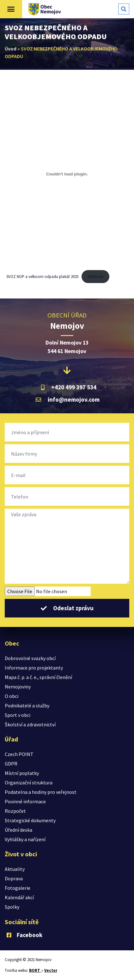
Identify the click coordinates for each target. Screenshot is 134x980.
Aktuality (15, 869)
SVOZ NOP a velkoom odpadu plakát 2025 (42, 276)
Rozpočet (15, 811)
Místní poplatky (22, 773)
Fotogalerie (18, 888)
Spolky (12, 907)
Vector (51, 970)
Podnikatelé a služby (27, 705)
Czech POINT (19, 754)
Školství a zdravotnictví (30, 724)
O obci (12, 696)
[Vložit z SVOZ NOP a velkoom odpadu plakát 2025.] (67, 174)
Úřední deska (18, 830)
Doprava (14, 878)
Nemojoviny (18, 687)
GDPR (11, 764)
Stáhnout (95, 276)
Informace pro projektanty (34, 668)
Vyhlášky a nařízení (25, 839)
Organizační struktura (29, 782)
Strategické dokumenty (30, 820)
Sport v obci (18, 715)
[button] (11, 9)
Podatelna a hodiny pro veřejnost (41, 792)
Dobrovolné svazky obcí (30, 658)
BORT (35, 970)
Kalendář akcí (19, 897)
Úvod (11, 49)
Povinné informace (25, 801)
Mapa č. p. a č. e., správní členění (38, 677)
